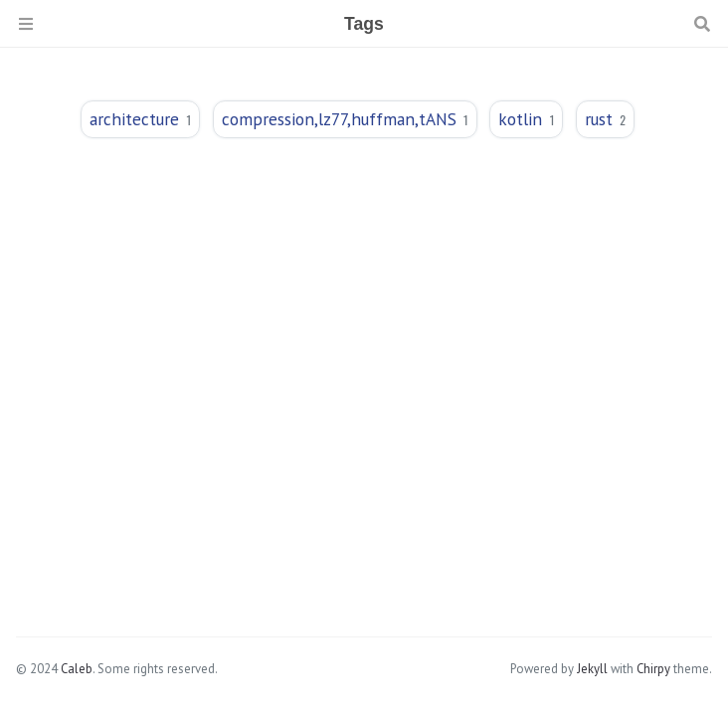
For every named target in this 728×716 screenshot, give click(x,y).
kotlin (526, 119)
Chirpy (653, 669)
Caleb (77, 669)
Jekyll (592, 669)
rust (605, 119)
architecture (140, 119)
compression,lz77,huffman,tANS (345, 119)
